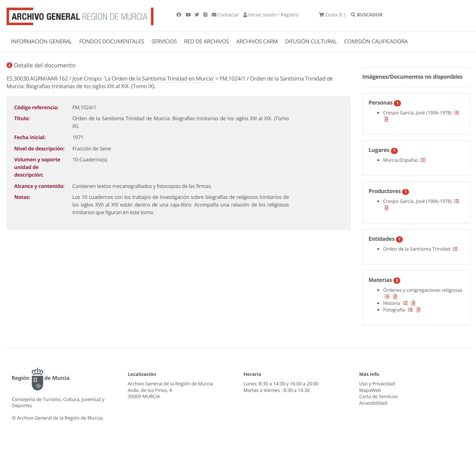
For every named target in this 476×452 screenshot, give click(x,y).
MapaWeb (370, 390)
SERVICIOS (164, 42)
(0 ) (332, 15)
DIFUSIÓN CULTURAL (311, 42)
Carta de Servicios (379, 396)
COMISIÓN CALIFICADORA (376, 42)
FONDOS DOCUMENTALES (112, 42)
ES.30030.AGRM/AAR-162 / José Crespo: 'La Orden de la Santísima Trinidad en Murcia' (111, 79)
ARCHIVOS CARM (257, 42)
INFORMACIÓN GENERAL (41, 42)
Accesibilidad (373, 403)
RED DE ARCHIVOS (206, 42)
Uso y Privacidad (377, 384)
